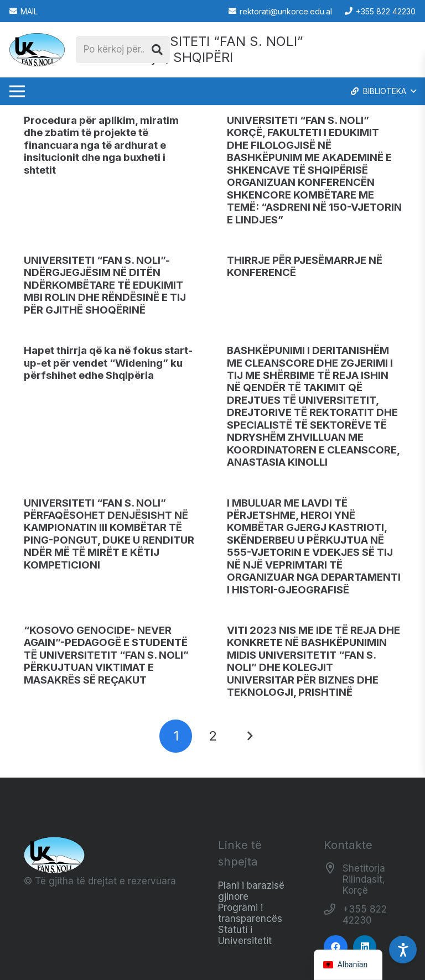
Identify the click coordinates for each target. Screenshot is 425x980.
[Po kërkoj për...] (123, 50)
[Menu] (17, 91)
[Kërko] (157, 50)
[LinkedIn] (365, 947)
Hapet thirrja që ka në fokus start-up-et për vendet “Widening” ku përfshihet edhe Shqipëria (108, 363)
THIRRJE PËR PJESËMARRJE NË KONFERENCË (305, 266)
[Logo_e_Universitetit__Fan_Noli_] (37, 50)
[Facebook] (336, 947)
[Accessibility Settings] (403, 950)
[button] (383, 91)
